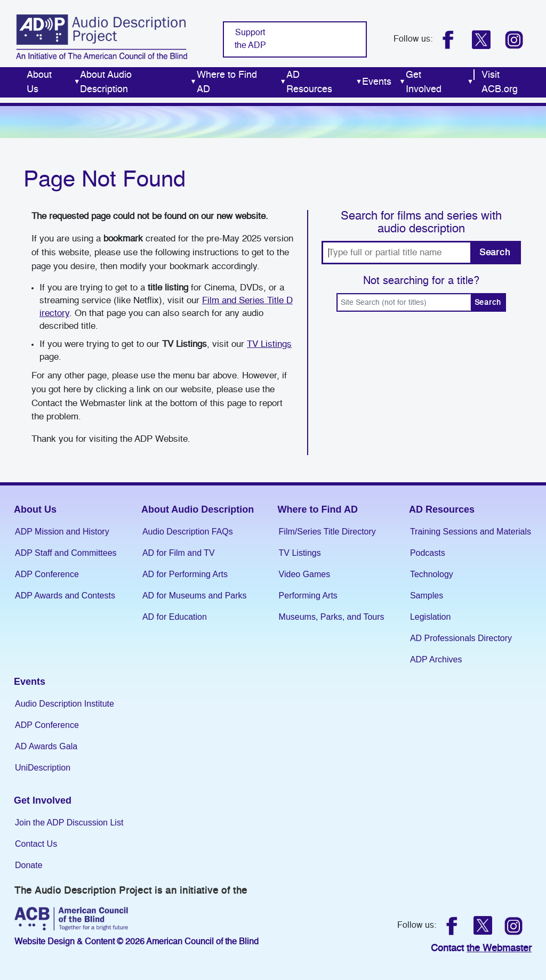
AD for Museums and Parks (195, 596)
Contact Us (36, 844)
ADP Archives (436, 659)
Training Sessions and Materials (471, 532)
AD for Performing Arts (185, 574)
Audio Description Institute (65, 704)
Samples (427, 596)
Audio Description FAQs (188, 532)
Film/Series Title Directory (327, 532)
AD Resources (442, 509)
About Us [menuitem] (53, 82)
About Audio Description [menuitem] (138, 82)
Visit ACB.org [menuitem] (500, 82)
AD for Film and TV (179, 553)
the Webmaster (499, 949)
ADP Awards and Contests (65, 596)
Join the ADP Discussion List (69, 823)
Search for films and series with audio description (421, 223)
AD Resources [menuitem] (324, 82)
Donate (29, 865)
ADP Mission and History (62, 532)
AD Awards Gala (46, 746)
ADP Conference (47, 574)
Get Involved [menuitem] (440, 82)
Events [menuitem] (384, 82)
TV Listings (269, 345)
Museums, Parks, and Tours (332, 617)
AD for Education (175, 617)
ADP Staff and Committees (66, 553)
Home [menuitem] (13, 82)
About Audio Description (198, 509)
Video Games (305, 574)
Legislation (431, 617)
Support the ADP (250, 39)
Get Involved (43, 800)
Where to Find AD (318, 509)
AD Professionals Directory (461, 638)
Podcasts (428, 553)
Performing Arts (308, 596)
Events (30, 682)
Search (495, 253)
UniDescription (43, 768)
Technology (432, 574)
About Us (35, 509)
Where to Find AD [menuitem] (242, 82)
